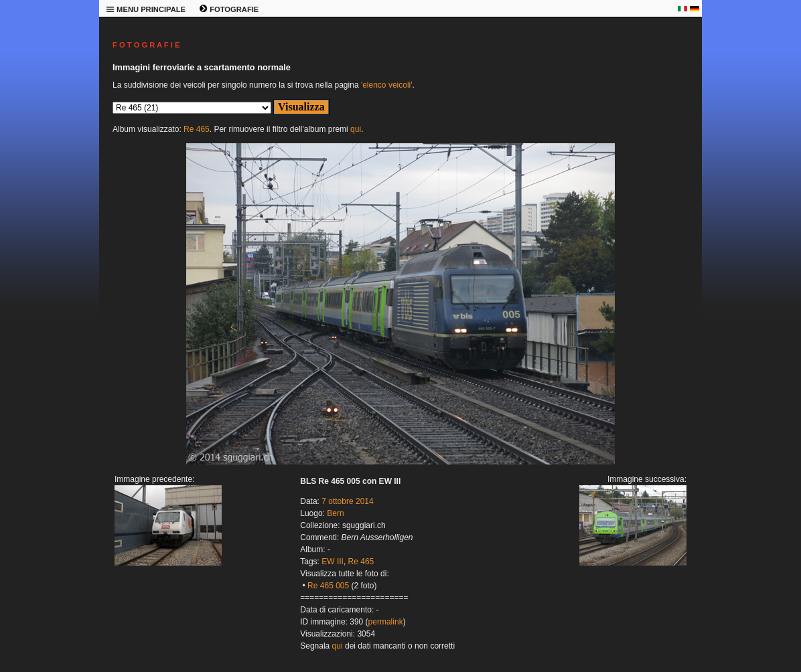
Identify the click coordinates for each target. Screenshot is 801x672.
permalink (386, 622)
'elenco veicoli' (387, 85)
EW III (333, 562)
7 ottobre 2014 (347, 501)
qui (356, 129)
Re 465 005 (328, 586)
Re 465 (197, 129)
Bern (335, 513)
